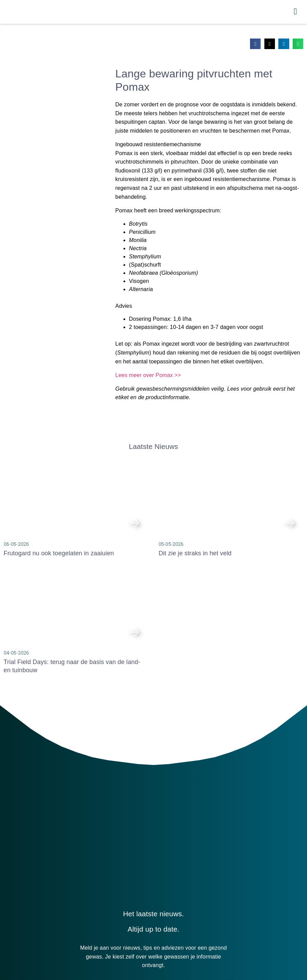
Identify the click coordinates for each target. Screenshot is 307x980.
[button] (255, 47)
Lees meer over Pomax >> (148, 378)
